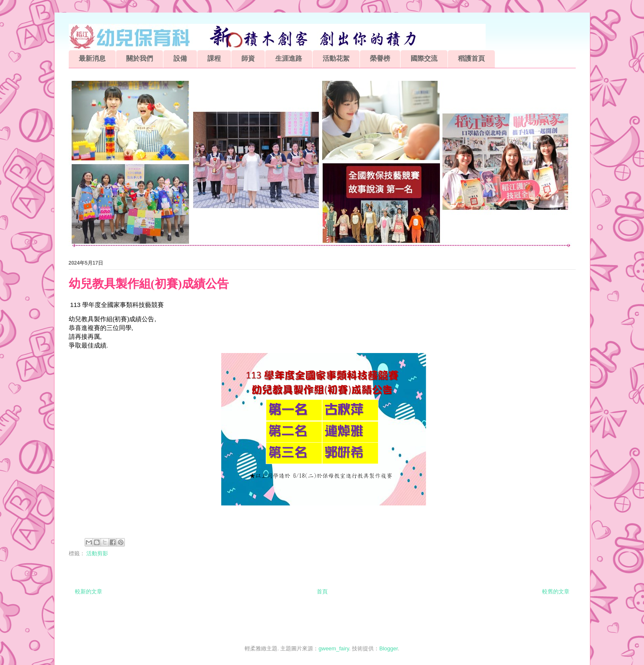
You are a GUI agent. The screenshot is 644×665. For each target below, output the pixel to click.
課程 (214, 58)
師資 (248, 58)
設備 (180, 58)
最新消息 (92, 58)
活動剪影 (97, 553)
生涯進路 (289, 58)
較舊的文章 (556, 592)
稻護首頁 (471, 58)
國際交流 (424, 58)
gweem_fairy (334, 648)
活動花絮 (336, 58)
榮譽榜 (380, 58)
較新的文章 (89, 592)
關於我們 (140, 58)
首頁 (322, 592)
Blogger (388, 648)
